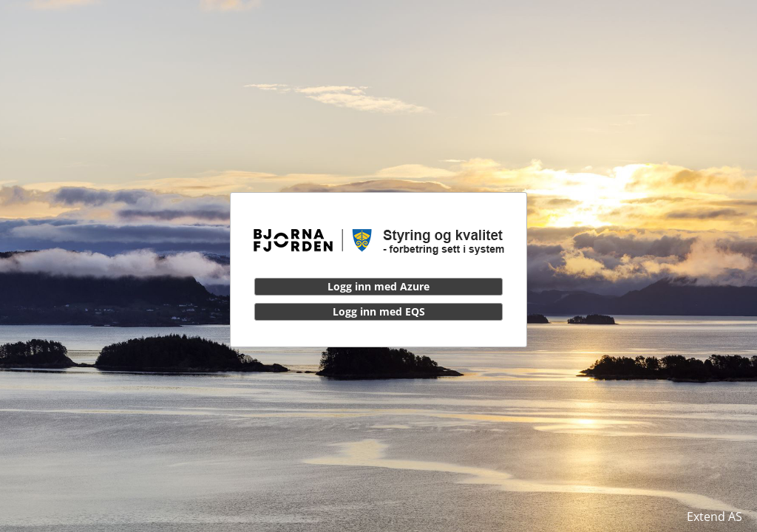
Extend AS (714, 516)
